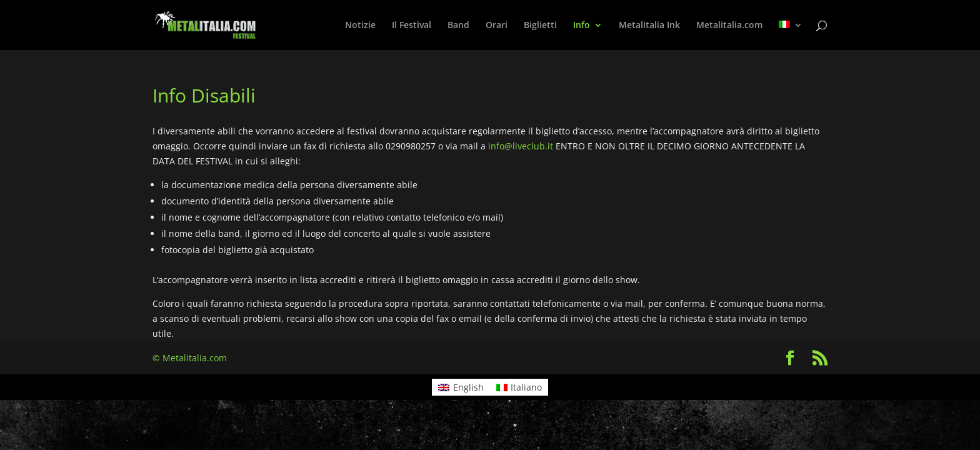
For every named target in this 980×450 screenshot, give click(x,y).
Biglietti (540, 26)
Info (582, 26)
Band (458, 26)
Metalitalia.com (729, 26)
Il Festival (412, 26)
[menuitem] (791, 35)
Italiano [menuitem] (526, 387)
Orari (497, 26)
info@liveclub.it (521, 146)
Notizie (360, 26)
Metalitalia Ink (649, 26)
